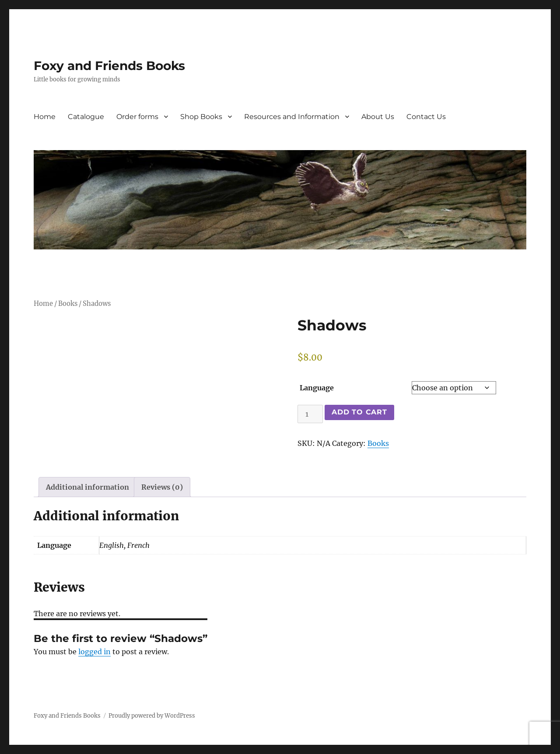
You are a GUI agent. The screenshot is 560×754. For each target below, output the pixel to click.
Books (68, 304)
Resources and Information (292, 117)
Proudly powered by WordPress (152, 716)
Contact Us (426, 117)
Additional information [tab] (87, 487)
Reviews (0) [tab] (162, 487)
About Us (378, 117)
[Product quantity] (310, 414)
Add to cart (359, 412)
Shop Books (201, 117)
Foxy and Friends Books (109, 66)
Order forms (137, 117)
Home (45, 117)
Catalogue (86, 117)
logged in (94, 652)
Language (317, 388)
